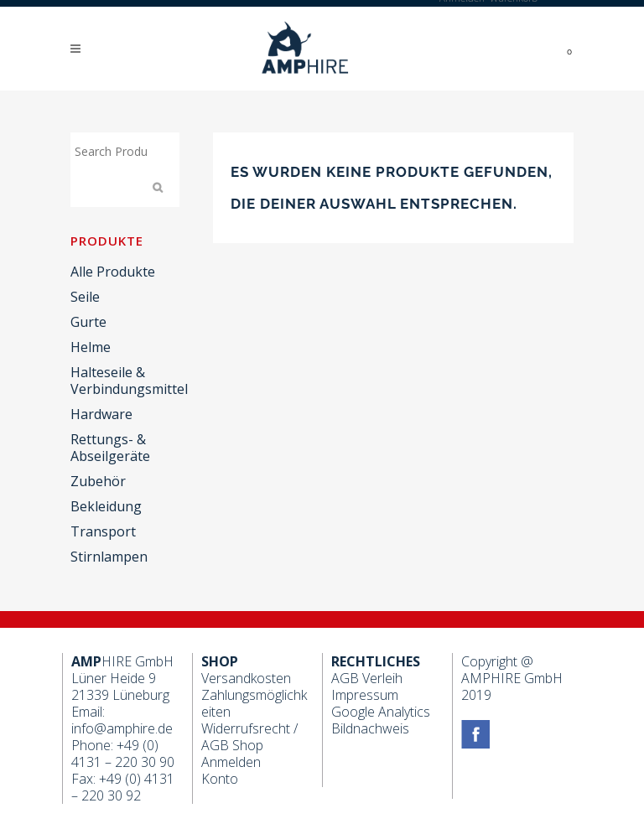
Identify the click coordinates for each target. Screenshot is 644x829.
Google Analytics (381, 712)
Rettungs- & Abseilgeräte (110, 448)
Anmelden (231, 762)
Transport (103, 531)
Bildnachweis (370, 728)
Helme (91, 347)
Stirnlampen (109, 557)
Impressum (365, 695)
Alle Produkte (113, 272)
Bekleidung (106, 506)
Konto (220, 779)
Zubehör (98, 481)
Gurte (88, 322)
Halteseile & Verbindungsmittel (129, 381)
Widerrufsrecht (246, 728)
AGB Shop (232, 745)
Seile (85, 297)
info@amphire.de (122, 728)
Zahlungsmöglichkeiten (254, 703)
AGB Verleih (367, 678)
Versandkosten (246, 678)
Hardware (101, 414)
